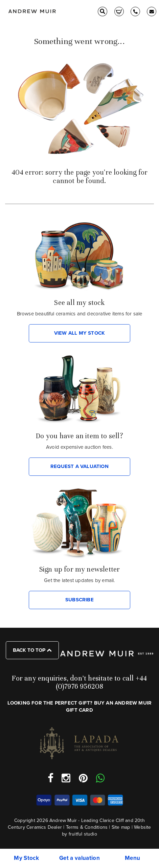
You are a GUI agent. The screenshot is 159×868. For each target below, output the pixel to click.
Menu (132, 858)
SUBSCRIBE (79, 600)
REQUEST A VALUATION (79, 466)
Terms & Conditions (87, 827)
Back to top (32, 650)
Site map (121, 827)
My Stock (26, 858)
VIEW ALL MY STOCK (79, 333)
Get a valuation (79, 858)
